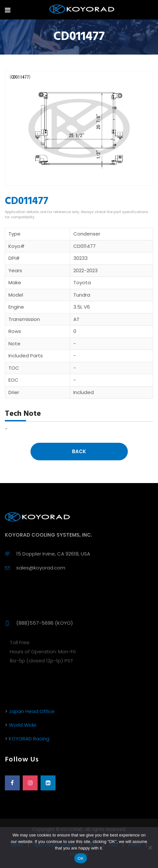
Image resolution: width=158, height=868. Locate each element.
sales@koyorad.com (41, 568)
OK (81, 858)
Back (79, 451)
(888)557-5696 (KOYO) (45, 623)
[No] (150, 848)
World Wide (23, 725)
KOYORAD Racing (29, 739)
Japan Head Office (32, 711)
